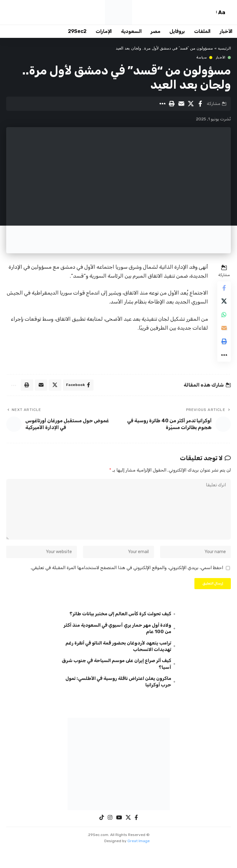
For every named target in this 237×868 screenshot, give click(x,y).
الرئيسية (224, 48)
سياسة (202, 58)
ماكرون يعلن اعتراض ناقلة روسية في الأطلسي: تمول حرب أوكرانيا (122, 701)
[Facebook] (136, 837)
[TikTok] (102, 837)
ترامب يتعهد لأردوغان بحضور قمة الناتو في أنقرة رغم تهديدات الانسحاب (120, 664)
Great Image (139, 860)
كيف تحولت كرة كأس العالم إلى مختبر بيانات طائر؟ (118, 631)
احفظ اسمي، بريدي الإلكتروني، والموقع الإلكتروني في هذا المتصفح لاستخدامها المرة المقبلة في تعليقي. (127, 583)
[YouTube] (119, 837)
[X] (128, 837)
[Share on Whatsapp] (223, 318)
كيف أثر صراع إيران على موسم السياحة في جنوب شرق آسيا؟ (120, 682)
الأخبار (221, 58)
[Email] (181, 104)
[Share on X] (191, 104)
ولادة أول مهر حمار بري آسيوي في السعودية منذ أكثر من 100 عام (119, 646)
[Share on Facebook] (200, 104)
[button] (229, 12)
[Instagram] (110, 837)
